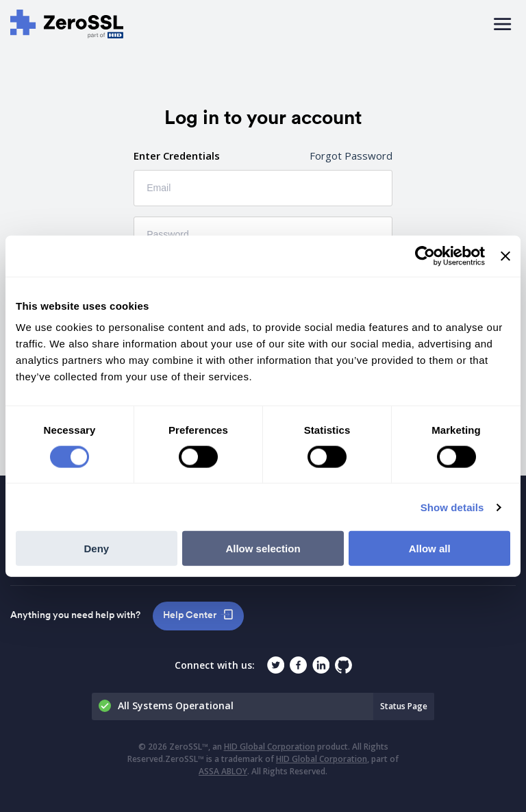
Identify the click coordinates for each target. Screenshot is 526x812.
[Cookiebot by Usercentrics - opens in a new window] (425, 256)
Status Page (404, 706)
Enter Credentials (177, 156)
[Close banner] (505, 256)
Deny (96, 549)
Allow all (430, 549)
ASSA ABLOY (223, 771)
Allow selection (263, 549)
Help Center (190, 615)
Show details (452, 507)
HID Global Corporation (270, 747)
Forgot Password (351, 156)
